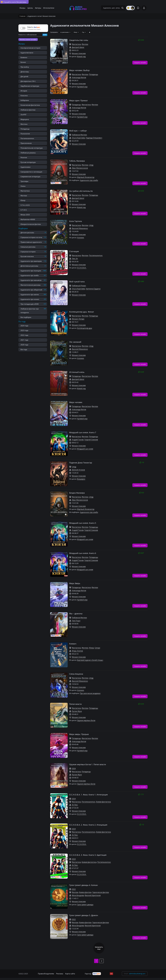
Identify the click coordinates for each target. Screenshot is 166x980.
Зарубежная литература (30, 86)
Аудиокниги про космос (30, 299)
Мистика (24, 124)
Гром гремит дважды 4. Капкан (83, 885)
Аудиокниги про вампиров (31, 261)
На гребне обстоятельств (81, 191)
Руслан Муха (77, 711)
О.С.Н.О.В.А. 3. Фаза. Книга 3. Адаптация (88, 855)
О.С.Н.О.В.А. (82, 268)
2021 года (24, 340)
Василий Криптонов (93, 895)
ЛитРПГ (24, 115)
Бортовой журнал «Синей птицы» (90, 660)
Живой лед (81, 207)
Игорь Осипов (77, 651)
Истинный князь (77, 372)
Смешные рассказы (28, 247)
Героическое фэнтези (101, 892)
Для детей (24, 76)
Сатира (97, 648)
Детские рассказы (27, 233)
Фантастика (25, 191)
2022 (74, 889)
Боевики (24, 57)
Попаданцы (25, 129)
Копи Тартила (76, 221)
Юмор (23, 200)
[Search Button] (122, 8)
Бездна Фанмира (77, 493)
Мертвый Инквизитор (86, 177)
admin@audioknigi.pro (137, 974)
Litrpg (91, 165)
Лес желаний (75, 342)
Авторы (38, 8)
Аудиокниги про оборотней (31, 290)
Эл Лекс (75, 805)
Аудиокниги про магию (30, 294)
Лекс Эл (75, 258)
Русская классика (27, 256)
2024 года (24, 326)
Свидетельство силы (79, 40)
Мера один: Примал (78, 100)
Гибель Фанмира (77, 161)
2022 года (24, 335)
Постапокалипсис (27, 138)
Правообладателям (46, 974)
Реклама (60, 974)
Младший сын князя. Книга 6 (83, 553)
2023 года (24, 330)
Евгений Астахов (78, 470)
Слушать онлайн (140, 62)
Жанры (22, 8)
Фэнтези (24, 196)
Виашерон (81, 479)
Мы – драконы (76, 614)
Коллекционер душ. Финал (82, 312)
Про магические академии (90, 693)
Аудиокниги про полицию (31, 271)
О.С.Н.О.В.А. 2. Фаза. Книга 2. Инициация (88, 825)
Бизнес (23, 62)
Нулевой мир (82, 87)
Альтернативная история (30, 48)
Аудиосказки (26, 167)
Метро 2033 (25, 215)
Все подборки (26, 317)
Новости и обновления (27, 35)
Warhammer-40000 (28, 219)
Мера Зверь (75, 583)
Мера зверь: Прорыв (79, 734)
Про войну (25, 67)
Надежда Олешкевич (94, 138)
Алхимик (81, 238)
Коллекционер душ (85, 328)
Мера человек (76, 402)
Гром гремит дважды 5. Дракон (84, 915)
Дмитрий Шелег (78, 47)
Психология (25, 134)
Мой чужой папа (77, 282)
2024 (74, 768)
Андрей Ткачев (78, 440)
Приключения (26, 143)
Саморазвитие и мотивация (31, 172)
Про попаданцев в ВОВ (30, 304)
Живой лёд (81, 56)
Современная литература (30, 177)
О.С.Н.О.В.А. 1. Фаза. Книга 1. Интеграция (88, 795)
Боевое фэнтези (85, 892)
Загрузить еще (99, 948)
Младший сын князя (85, 449)
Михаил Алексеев (79, 53)
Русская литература (28, 162)
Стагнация (74, 251)
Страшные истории (28, 252)
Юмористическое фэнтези (31, 224)
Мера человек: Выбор (79, 70)
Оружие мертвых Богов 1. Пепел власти (88, 764)
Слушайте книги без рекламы (14, 2)
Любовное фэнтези (28, 110)
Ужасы (23, 186)
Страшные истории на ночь (31, 237)
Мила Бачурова (78, 895)
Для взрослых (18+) (28, 81)
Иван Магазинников (80, 168)
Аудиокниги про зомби (30, 275)
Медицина (25, 119)
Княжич (73, 644)
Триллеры (24, 181)
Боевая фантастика (103, 802)
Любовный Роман (79, 286)
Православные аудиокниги (31, 242)
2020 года (24, 345)
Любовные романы (28, 153)
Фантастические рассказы (31, 285)
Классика (24, 96)
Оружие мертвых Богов (86, 784)
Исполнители (49, 8)
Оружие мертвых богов (86, 720)
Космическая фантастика (30, 105)
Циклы (30, 8)
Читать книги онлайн (28, 39)
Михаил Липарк (78, 319)
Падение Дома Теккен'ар (81, 463)
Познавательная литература (32, 148)
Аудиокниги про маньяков (31, 280)
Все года (24, 349)
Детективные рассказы (29, 266)
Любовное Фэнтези (79, 135)
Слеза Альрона (76, 674)
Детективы (25, 72)
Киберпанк (25, 100)
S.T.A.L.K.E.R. (25, 205)
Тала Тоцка (76, 621)
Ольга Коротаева (78, 138)
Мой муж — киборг (78, 131)
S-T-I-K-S (24, 210)
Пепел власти (75, 704)
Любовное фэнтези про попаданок (30, 311)
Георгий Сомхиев (91, 440)
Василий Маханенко (80, 228)
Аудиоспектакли (27, 53)
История (24, 91)
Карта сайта (70, 974)
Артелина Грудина (93, 289)
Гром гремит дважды (85, 905)
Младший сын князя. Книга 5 (83, 523)
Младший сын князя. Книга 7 (83, 432)
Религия (24, 157)
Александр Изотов (79, 77)
